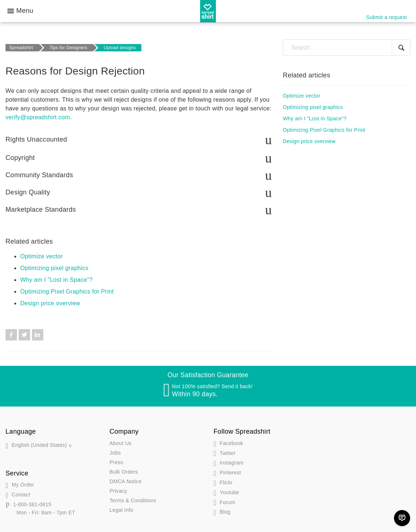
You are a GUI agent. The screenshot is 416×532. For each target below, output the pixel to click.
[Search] (347, 48)
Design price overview (50, 302)
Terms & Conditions (133, 499)
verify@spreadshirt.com (38, 117)
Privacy (118, 490)
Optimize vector (41, 255)
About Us (120, 442)
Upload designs (120, 48)
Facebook (11, 334)
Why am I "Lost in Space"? (56, 279)
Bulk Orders (124, 471)
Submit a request (386, 17)
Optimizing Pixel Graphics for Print (67, 290)
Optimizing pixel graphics (54, 267)
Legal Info (121, 509)
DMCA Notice (126, 480)
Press (116, 461)
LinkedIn (38, 334)
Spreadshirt (21, 48)
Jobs (115, 452)
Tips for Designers (68, 48)
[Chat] (402, 518)
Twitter (24, 334)
